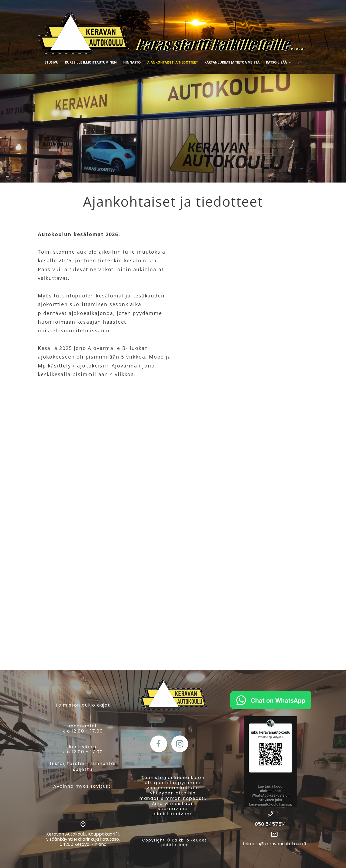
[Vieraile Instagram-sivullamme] (180, 744)
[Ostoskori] (300, 62)
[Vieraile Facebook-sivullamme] (159, 744)
